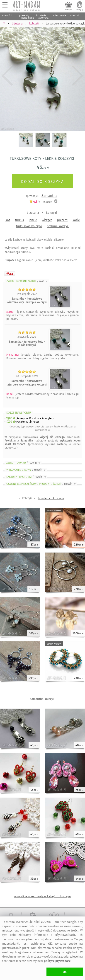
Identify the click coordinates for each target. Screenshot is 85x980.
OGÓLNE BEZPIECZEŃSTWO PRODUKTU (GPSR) (41, 484)
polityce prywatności (58, 961)
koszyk (69, 10)
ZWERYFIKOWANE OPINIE (27, 281)
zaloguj (79, 10)
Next (78, 76)
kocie (76, 220)
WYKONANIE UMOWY (26, 470)
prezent (62, 220)
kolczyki (51, 213)
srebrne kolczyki (58, 226)
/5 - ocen (41, 202)
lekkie (33, 220)
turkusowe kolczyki (29, 226)
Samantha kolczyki (43, 699)
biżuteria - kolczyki (51, 498)
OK (65, 972)
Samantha (49, 196)
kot (8, 220)
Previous (7, 76)
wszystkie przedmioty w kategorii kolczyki (43, 896)
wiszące (47, 220)
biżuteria (33, 213)
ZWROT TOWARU (24, 463)
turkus (19, 220)
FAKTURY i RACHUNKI (27, 477)
